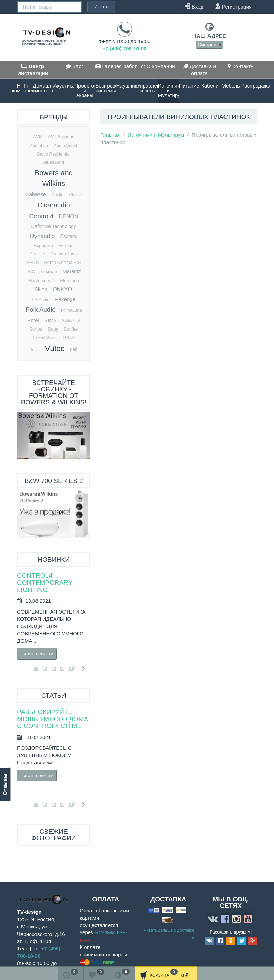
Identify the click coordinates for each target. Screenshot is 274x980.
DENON (69, 217)
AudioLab (39, 146)
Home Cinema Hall (62, 262)
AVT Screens (61, 137)
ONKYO (62, 289)
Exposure (43, 246)
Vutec (55, 348)
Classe (75, 195)
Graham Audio (64, 254)
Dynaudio (42, 236)
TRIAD (68, 338)
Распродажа (252, 86)
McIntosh (69, 280)
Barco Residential (53, 154)
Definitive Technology (53, 226)
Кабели (210, 86)
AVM (38, 137)
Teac (35, 350)
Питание (189, 86)
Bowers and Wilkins (54, 178)
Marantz (72, 271)
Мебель (231, 86)
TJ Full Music (45, 338)
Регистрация (233, 6)
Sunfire (71, 329)
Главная (110, 135)
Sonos (36, 329)
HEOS (33, 262)
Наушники (126, 86)
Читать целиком (37, 654)
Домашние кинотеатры (43, 88)
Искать (80, 7)
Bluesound (54, 162)
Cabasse (35, 194)
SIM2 (51, 320)
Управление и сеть (147, 88)
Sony (53, 329)
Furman (66, 246)
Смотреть (210, 45)
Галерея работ (116, 66)
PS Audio (41, 300)
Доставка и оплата (200, 70)
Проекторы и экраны (85, 90)
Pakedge (65, 299)
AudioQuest (66, 145)
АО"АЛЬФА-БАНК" (112, 933)
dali (74, 350)
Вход (194, 6)
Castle (57, 195)
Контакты (241, 66)
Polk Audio (41, 310)
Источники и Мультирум (168, 90)
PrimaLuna (71, 310)
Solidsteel (71, 321)
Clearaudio (54, 205)
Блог (75, 66)
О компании (158, 66)
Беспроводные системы (106, 88)
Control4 (41, 216)
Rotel (33, 320)
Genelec (37, 254)
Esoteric (69, 236)
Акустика (64, 86)
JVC (31, 272)
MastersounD (42, 280)
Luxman (49, 272)
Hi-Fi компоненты (22, 88)
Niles (41, 289)
